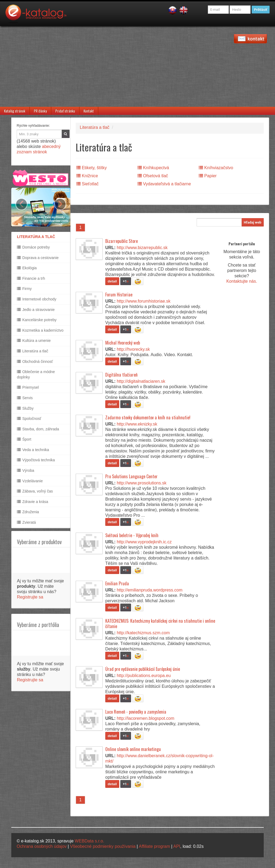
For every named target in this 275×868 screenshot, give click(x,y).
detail (112, 281)
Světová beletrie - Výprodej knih (132, 535)
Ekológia (27, 268)
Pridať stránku (65, 111)
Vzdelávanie (30, 481)
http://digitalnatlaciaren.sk (141, 381)
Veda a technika (33, 450)
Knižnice (87, 176)
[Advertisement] (137, 66)
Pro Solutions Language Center (131, 476)
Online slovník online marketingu (133, 749)
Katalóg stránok (15, 111)
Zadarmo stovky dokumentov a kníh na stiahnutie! (148, 417)
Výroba (26, 470)
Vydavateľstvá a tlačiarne (164, 184)
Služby (25, 408)
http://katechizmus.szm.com (143, 633)
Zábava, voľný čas (35, 491)
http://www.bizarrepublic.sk (142, 248)
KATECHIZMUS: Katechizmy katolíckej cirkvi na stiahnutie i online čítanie (160, 623)
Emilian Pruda (117, 583)
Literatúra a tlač (32, 351)
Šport (24, 439)
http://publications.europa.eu (144, 676)
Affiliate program (154, 846)
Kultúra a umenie (34, 341)
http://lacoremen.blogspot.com (146, 718)
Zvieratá (26, 522)
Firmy (24, 289)
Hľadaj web (253, 222)
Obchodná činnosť (35, 362)
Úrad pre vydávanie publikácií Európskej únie (143, 669)
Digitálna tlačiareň (121, 375)
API (177, 846)
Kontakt (89, 111)
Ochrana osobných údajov (42, 846)
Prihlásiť (261, 10)
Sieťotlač (87, 184)
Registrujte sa (30, 597)
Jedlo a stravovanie (36, 310)
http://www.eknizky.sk (137, 424)
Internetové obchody (37, 299)
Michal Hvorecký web (123, 343)
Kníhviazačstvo (216, 168)
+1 (126, 281)
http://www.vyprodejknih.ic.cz (144, 542)
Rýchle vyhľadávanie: (33, 125)
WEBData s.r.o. (89, 841)
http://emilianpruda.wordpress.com (150, 590)
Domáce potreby (33, 247)
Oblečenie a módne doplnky (36, 374)
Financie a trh (31, 278)
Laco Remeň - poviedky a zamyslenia (136, 712)
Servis (25, 398)
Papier (208, 176)
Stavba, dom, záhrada (38, 429)
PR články (40, 111)
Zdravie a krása (32, 502)
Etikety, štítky (92, 168)
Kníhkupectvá (153, 168)
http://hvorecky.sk (133, 349)
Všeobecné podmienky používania (103, 846)
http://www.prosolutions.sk (142, 483)
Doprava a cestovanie (38, 258)
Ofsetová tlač (153, 176)
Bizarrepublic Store (122, 241)
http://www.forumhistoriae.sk (144, 301)
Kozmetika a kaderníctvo (40, 330)
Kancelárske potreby (37, 320)
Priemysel (28, 387)
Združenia (28, 512)
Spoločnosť (29, 419)
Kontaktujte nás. (242, 281)
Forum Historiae (119, 295)
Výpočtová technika (36, 460)
